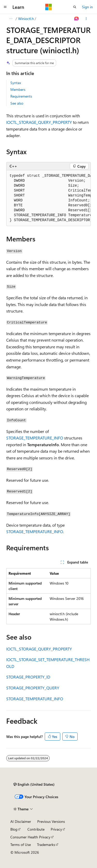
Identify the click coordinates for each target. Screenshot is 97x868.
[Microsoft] (49, 7)
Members (18, 89)
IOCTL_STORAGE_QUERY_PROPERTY (39, 122)
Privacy (56, 829)
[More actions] (86, 19)
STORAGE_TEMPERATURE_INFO (35, 438)
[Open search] (75, 7)
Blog (14, 829)
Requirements (21, 96)
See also (17, 103)
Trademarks (46, 845)
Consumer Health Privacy (30, 837)
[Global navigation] (5, 7)
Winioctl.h (26, 19)
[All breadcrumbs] (11, 19)
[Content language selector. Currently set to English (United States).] (34, 784)
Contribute (36, 829)
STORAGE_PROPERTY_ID (28, 677)
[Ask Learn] (77, 19)
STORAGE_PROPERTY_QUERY (33, 688)
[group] (48, 198)
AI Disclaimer (21, 821)
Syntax (16, 83)
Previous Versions (51, 821)
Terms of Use (21, 845)
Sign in (87, 7)
